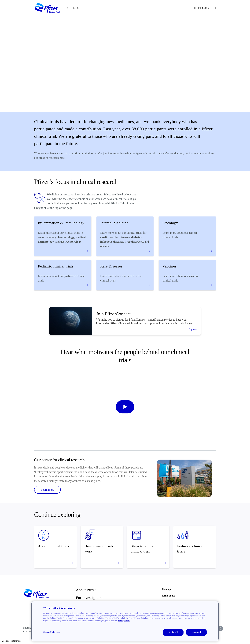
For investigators (89, 598)
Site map (166, 589)
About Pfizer (86, 590)
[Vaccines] (187, 275)
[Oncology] (187, 236)
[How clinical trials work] (102, 547)
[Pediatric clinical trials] (63, 275)
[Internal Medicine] (125, 236)
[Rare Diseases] (125, 275)
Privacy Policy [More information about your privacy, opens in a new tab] (124, 621)
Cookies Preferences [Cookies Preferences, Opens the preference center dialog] (52, 632)
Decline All (173, 632)
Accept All (196, 632)
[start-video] (125, 407)
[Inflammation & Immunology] (63, 236)
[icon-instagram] (221, 629)
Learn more (47, 490)
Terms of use (168, 596)
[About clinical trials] (55, 547)
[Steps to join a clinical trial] (148, 547)
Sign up (193, 329)
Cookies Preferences (12, 641)
